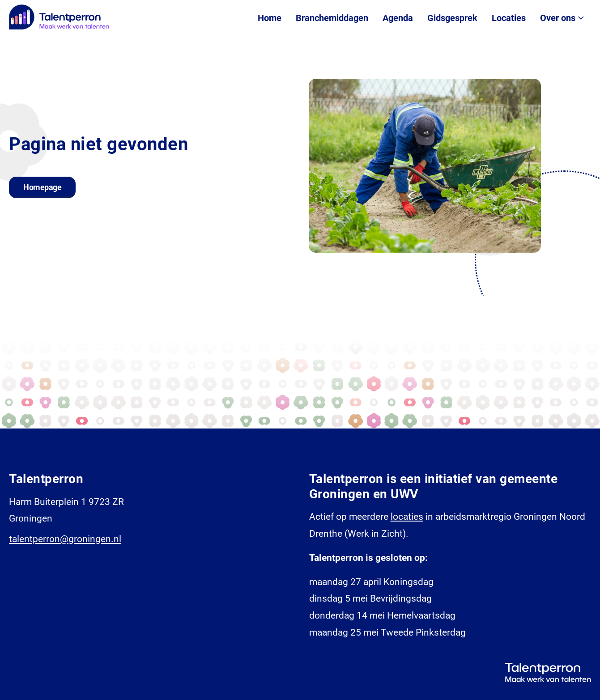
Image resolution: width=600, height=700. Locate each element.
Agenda (398, 18)
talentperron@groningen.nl (65, 539)
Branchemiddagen (332, 18)
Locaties (509, 18)
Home (270, 18)
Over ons (558, 18)
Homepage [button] (42, 187)
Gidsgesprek (452, 18)
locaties (407, 517)
